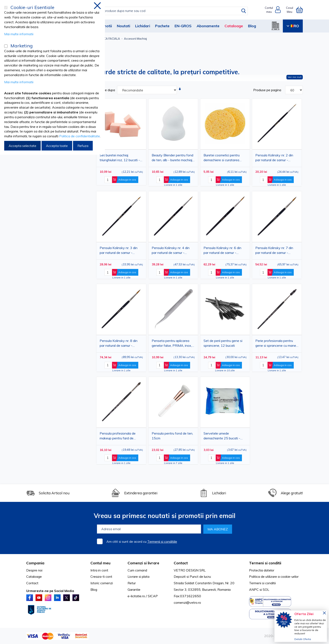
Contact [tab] (181, 563)
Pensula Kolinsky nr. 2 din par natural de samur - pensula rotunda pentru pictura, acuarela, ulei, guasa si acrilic (276, 158)
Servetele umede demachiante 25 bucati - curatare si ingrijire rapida (222, 437)
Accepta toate (57, 146)
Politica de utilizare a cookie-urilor (274, 576)
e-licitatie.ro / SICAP (143, 596)
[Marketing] (6, 46)
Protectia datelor (262, 570)
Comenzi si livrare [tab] (143, 563)
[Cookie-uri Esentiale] (6, 8)
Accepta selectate (22, 146)
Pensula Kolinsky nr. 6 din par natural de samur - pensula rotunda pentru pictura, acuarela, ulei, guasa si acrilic (224, 251)
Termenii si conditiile (162, 541)
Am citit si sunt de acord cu (142, 541)
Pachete (162, 26)
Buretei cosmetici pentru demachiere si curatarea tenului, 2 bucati (222, 158)
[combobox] (169, 11)
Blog (252, 26)
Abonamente (208, 26)
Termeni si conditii (262, 583)
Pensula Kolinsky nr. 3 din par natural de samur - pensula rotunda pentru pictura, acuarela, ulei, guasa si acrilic (120, 251)
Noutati (123, 26)
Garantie (134, 589)
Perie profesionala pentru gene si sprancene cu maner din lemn (276, 344)
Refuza (83, 146)
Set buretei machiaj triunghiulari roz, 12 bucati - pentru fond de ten (120, 158)
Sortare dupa (105, 90)
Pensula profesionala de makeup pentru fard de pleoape (118, 437)
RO (293, 26)
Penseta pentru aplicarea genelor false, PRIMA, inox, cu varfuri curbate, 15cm (172, 344)
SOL (266, 589)
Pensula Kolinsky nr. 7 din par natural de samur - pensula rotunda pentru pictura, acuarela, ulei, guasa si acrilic (276, 251)
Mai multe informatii (19, 34)
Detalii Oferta (303, 639)
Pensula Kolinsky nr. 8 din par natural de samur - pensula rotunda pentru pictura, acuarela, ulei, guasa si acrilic (120, 344)
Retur (132, 583)
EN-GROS (183, 26)
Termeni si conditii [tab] (265, 563)
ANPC (254, 589)
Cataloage (234, 26)
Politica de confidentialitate (80, 136)
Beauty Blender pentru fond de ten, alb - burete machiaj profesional (172, 158)
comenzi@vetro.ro (187, 602)
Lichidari (143, 26)
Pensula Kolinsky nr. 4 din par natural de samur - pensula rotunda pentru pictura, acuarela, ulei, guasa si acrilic (172, 251)
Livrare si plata (138, 576)
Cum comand (137, 570)
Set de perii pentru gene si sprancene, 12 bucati (223, 343)
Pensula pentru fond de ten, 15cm (172, 436)
